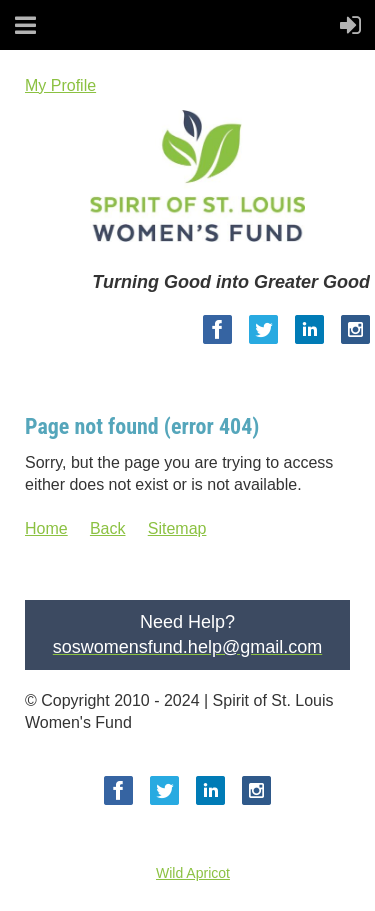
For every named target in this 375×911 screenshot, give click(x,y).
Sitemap (177, 528)
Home (46, 528)
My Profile (60, 85)
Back (108, 528)
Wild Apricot (193, 873)
